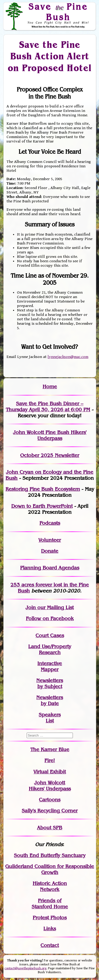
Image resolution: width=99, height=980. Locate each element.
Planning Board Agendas (50, 568)
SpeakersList (50, 718)
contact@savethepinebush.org (25, 968)
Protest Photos (50, 918)
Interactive (50, 663)
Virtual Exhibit (50, 772)
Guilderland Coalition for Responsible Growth (50, 869)
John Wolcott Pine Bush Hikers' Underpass (50, 435)
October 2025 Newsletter (50, 455)
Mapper (50, 670)
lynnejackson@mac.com (68, 357)
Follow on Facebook (50, 619)
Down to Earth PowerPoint (42, 506)
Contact (50, 945)
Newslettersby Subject (50, 683)
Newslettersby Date (50, 700)
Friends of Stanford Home (50, 904)
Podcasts (50, 523)
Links (50, 929)
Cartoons (50, 800)
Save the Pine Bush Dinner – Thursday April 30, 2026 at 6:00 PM (48, 407)
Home (50, 387)
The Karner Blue (50, 750)
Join (31, 608)
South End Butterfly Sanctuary (50, 855)
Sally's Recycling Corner (50, 811)
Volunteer (50, 540)
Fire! (50, 760)
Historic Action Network (50, 886)
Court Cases (50, 636)
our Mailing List (55, 608)
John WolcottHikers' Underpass (50, 786)
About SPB (50, 828)
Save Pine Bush (58, 12)
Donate (50, 551)
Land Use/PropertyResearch (50, 649)
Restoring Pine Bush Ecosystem (43, 489)
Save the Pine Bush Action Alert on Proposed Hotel (50, 56)
